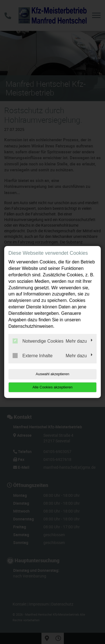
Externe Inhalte (33, 356)
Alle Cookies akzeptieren (53, 387)
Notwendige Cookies (38, 341)
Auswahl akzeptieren (53, 374)
